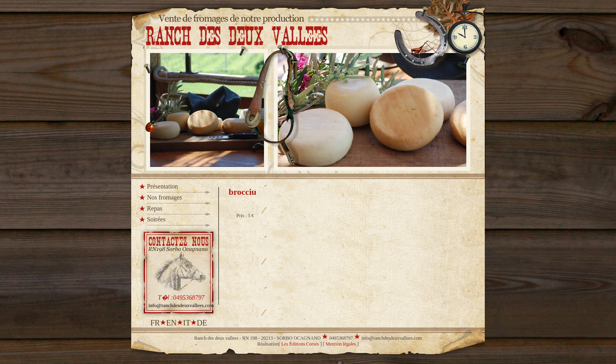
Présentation (162, 186)
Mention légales (341, 344)
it (187, 323)
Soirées (156, 219)
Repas (155, 208)
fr (155, 323)
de (202, 323)
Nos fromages (164, 197)
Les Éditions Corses (300, 344)
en (171, 323)
